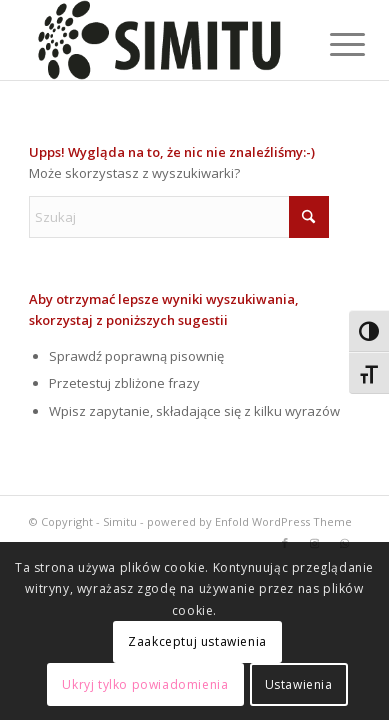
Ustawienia (299, 684)
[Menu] (332, 42)
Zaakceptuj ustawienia (197, 641)
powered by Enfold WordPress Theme (249, 521)
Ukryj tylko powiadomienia (145, 684)
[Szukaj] (179, 217)
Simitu (120, 521)
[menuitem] (332, 42)
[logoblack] (161, 40)
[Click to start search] (309, 217)
